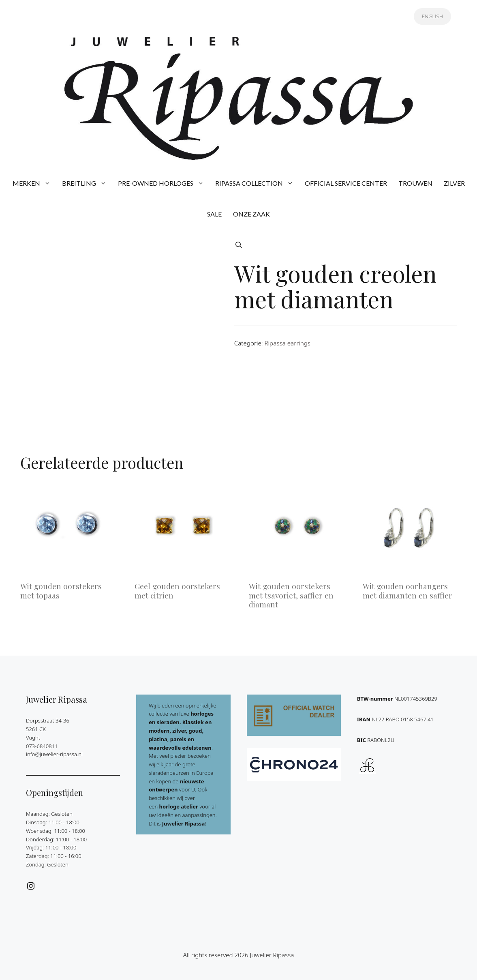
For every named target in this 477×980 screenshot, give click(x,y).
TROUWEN (415, 183)
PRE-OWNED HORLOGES (164, 183)
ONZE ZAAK (251, 214)
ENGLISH (432, 16)
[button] (239, 245)
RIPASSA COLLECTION (257, 183)
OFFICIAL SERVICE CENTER (346, 183)
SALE (214, 214)
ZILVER (454, 183)
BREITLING (87, 183)
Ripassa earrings (287, 343)
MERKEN (34, 183)
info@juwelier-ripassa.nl (54, 754)
